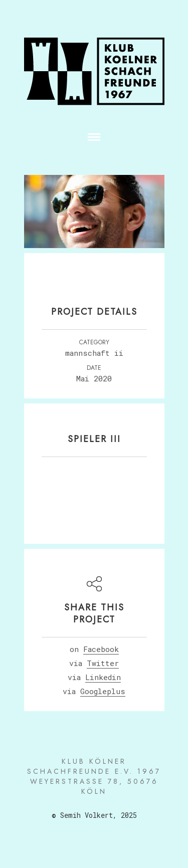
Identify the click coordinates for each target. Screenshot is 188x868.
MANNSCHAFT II (94, 353)
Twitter (103, 663)
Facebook (101, 649)
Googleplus (103, 691)
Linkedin (103, 677)
